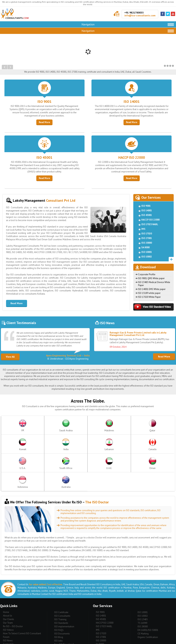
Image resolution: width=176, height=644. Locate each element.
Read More (44, 122)
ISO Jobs (58, 603)
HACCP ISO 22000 (132, 157)
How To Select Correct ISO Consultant (22, 596)
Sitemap (7, 610)
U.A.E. (88, 445)
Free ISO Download (64, 607)
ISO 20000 (147, 243)
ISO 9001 (44, 102)
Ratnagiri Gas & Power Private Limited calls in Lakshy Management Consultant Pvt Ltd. (138, 334)
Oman (113, 445)
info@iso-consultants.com (140, 15)
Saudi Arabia (38, 426)
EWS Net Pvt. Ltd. (122, 640)
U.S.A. (38, 445)
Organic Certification (148, 600)
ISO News (8, 603)
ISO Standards (61, 585)
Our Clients (9, 582)
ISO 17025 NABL (150, 224)
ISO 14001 (132, 102)
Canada (13, 445)
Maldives (63, 426)
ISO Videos (8, 592)
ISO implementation (64, 589)
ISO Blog (59, 600)
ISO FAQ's (59, 592)
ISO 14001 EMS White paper (152, 289)
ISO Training (60, 582)
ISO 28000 (143, 589)
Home (6, 574)
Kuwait (113, 426)
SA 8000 (145, 247)
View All (10, 357)
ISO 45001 (44, 157)
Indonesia (138, 445)
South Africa (63, 445)
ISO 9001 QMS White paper (151, 278)
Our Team (8, 585)
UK (13, 426)
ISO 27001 (147, 238)
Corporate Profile (147, 274)
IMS (143, 229)
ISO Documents (62, 596)
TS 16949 (142, 585)
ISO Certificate (61, 575)
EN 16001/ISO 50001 (148, 592)
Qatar (88, 426)
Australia (163, 445)
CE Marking (143, 596)
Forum (6, 599)
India (138, 426)
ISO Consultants (62, 578)
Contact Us (8, 606)
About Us (8, 578)
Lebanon (163, 426)
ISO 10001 (147, 252)
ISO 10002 (147, 257)
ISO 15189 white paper (149, 293)
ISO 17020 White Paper (149, 297)
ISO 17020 (147, 234)
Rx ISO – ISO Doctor (13, 589)
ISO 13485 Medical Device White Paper (154, 284)
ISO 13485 (143, 582)
